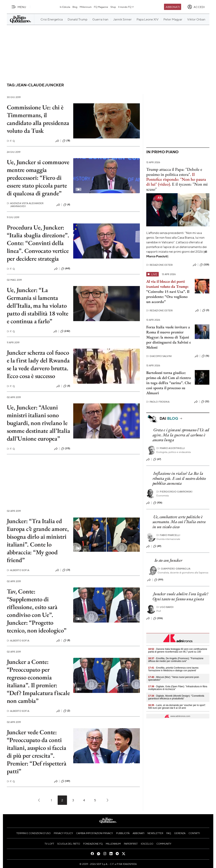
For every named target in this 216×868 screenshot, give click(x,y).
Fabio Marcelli (168, 535)
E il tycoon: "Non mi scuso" (177, 187)
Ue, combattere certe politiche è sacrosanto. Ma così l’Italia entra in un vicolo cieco (179, 522)
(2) (67, 711)
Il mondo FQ (126, 7)
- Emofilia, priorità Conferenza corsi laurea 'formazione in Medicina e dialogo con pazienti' (173, 669)
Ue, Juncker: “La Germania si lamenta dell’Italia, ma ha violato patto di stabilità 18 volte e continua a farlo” (38, 306)
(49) (157, 546)
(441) (66, 269)
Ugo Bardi (165, 607)
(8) (67, 640)
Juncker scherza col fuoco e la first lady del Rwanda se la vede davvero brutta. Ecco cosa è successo (38, 364)
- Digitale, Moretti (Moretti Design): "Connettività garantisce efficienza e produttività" (176, 697)
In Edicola (65, 7)
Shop (113, 7)
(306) (158, 618)
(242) (65, 331)
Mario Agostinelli (171, 448)
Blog (75, 7)
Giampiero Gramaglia (174, 569)
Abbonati (173, 7)
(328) (205, 265)
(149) (66, 781)
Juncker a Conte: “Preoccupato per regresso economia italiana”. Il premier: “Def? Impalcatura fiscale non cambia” (38, 681)
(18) (66, 141)
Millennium (86, 7)
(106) (158, 503)
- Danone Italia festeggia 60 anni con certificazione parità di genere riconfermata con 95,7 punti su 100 (178, 650)
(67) (157, 459)
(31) (66, 570)
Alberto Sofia (18, 570)
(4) (67, 205)
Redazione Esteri (160, 265)
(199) (159, 580)
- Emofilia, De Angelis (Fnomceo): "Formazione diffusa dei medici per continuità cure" (176, 660)
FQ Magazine (101, 7)
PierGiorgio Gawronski (174, 492)
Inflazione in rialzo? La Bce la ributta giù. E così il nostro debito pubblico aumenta (179, 478)
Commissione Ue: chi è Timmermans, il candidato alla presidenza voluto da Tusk (38, 119)
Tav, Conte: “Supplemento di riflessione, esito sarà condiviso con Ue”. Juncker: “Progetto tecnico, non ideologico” (37, 611)
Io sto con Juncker (168, 560)
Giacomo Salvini (159, 356)
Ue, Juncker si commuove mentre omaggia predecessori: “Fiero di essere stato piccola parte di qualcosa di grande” (38, 178)
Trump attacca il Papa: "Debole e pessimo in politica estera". (174, 172)
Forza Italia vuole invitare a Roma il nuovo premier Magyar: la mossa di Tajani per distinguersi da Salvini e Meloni (169, 337)
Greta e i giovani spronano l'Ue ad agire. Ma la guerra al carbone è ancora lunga (181, 435)
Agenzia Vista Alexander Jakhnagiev (25, 205)
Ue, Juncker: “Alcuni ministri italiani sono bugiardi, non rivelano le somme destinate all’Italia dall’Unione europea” (38, 423)
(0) (206, 310)
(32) (205, 402)
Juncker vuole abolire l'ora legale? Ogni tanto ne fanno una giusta (180, 596)
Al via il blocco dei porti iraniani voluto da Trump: (167, 284)
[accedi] (196, 7)
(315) (66, 449)
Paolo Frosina (158, 402)
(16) (205, 356)
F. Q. (11, 141)
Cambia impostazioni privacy (95, 833)
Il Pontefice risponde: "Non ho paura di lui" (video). (176, 179)
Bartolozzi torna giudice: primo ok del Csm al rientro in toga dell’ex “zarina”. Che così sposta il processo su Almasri (169, 383)
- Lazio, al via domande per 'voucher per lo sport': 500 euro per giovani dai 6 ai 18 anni (177, 707)
